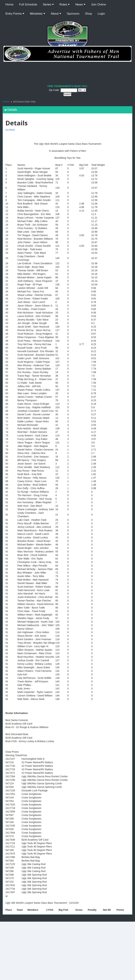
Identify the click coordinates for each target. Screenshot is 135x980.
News (80, 4)
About (56, 14)
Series (48, 4)
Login (101, 14)
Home (9, 4)
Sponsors (73, 14)
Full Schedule (28, 4)
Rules (65, 4)
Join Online (99, 4)
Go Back (10, 130)
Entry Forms (15, 14)
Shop (89, 14)
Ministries (38, 14)
